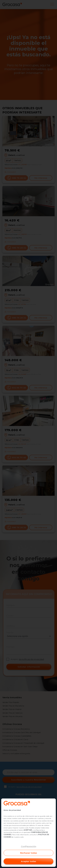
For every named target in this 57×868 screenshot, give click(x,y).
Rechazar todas (29, 853)
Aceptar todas (29, 861)
